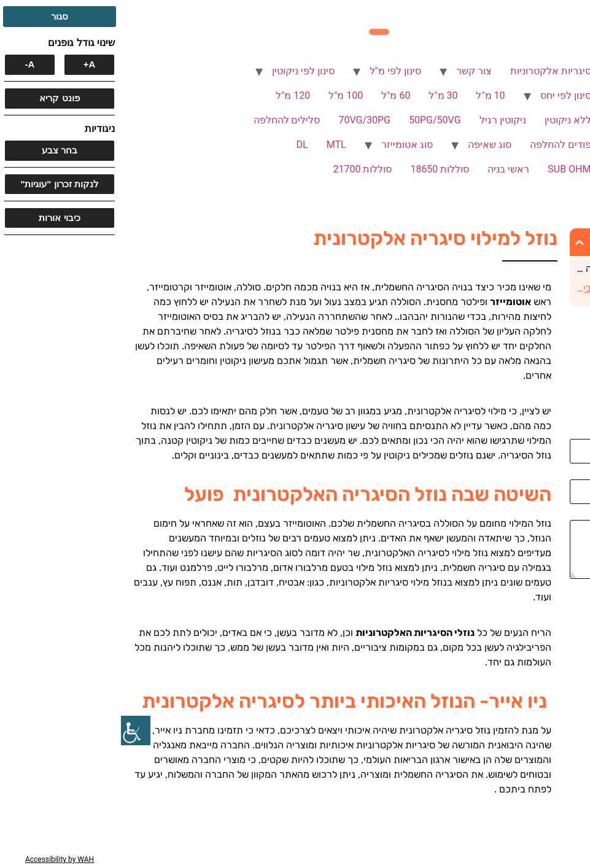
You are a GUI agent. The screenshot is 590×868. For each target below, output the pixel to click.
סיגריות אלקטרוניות (430, 71)
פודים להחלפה (440, 145)
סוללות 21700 (241, 169)
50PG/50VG (314, 120)
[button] (459, 242)
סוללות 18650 (319, 169)
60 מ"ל (275, 95)
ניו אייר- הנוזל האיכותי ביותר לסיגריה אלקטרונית (510, 288)
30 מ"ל (322, 95)
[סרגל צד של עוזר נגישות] (15, 730)
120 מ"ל (172, 95)
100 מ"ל (225, 95)
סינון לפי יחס (445, 95)
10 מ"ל (369, 95)
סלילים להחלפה (166, 120)
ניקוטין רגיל (382, 120)
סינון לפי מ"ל (274, 71)
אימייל (572, 475)
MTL (215, 145)
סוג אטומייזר (286, 145)
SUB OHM (448, 169)
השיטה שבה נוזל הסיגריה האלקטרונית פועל (510, 269)
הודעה (571, 515)
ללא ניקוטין (447, 120)
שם (577, 434)
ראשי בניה (387, 169)
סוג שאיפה (369, 145)
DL (181, 145)
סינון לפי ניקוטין (182, 71)
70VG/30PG (243, 120)
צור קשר (353, 71)
